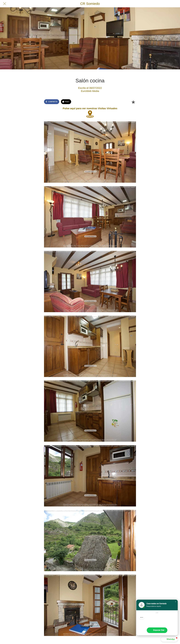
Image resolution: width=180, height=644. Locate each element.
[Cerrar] (5, 4)
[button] (176, 602)
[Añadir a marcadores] (133, 102)
